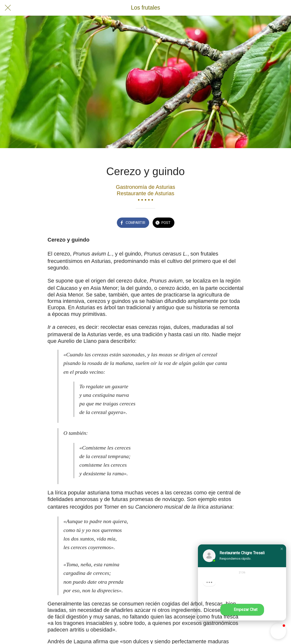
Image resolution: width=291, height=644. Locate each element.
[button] (282, 549)
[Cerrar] (8, 8)
